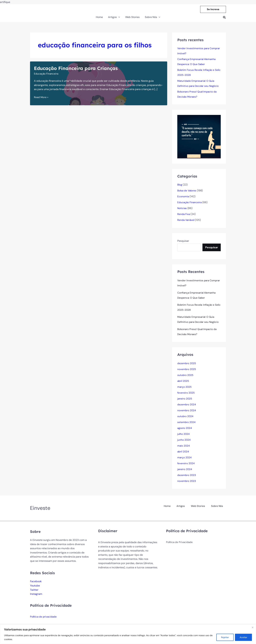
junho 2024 (184, 443)
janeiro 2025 (185, 401)
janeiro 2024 (185, 472)
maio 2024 (184, 448)
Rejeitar (225, 637)
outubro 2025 (186, 378)
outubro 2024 (186, 419)
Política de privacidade (44, 619)
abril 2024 (184, 454)
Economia (183, 198)
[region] (128, 634)
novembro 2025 (187, 372)
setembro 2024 (187, 425)
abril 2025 (184, 384)
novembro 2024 (187, 413)
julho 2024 (184, 437)
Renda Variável (186, 221)
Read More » (41, 98)
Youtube (35, 588)
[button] (213, 9)
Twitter (34, 592)
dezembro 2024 (187, 407)
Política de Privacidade (180, 545)
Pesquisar (183, 242)
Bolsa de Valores (187, 192)
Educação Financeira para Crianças (78, 68)
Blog (180, 186)
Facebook (36, 584)
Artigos (182, 508)
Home (169, 508)
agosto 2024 (185, 431)
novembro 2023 (187, 484)
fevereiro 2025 (186, 395)
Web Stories (199, 508)
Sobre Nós (217, 508)
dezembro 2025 (187, 366)
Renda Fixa (184, 216)
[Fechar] (253, 627)
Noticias (182, 210)
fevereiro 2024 (186, 466)
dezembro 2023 (187, 478)
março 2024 (185, 460)
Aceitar (243, 637)
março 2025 (185, 390)
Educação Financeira (47, 74)
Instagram (36, 597)
